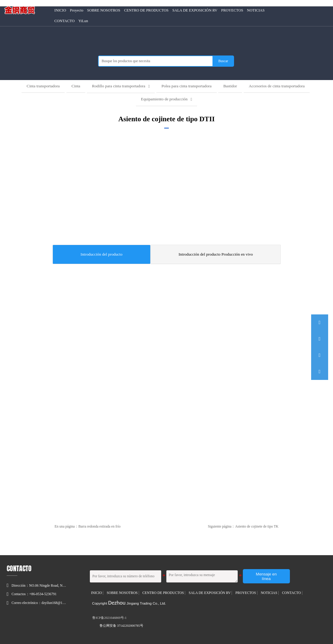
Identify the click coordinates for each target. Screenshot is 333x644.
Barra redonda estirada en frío (99, 526)
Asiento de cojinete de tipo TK (257, 526)
